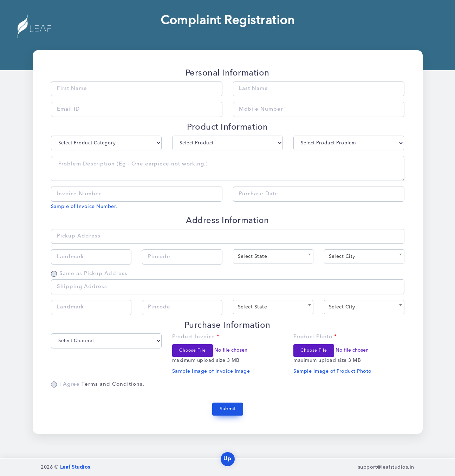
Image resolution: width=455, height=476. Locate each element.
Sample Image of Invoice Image (211, 371)
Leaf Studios (75, 467)
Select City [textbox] (342, 256)
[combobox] (273, 256)
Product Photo (315, 337)
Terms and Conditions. (113, 384)
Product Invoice (196, 337)
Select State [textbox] (253, 256)
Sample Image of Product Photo (332, 371)
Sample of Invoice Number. (84, 207)
